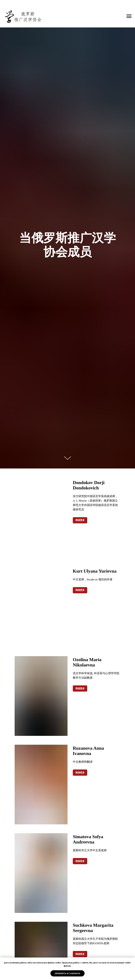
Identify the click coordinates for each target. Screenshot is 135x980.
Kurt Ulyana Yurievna (95, 571)
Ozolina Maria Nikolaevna (87, 662)
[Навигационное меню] (129, 16)
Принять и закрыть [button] (67, 973)
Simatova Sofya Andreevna (88, 839)
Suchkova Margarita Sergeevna (93, 928)
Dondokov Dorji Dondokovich (89, 485)
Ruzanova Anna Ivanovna (88, 751)
